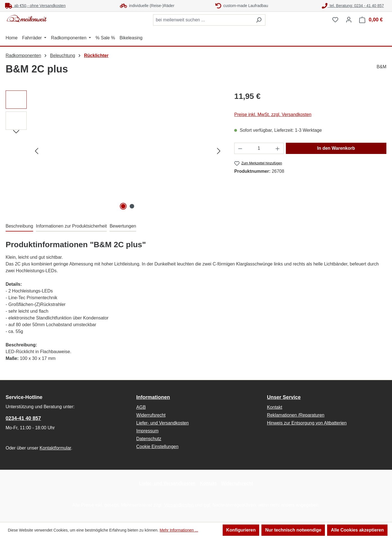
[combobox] (203, 20)
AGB (141, 407)
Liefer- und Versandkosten (162, 423)
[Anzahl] (259, 148)
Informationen (153, 397)
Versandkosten (179, 505)
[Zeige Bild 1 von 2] (123, 206)
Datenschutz (149, 439)
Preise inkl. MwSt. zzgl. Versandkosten (273, 114)
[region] (114, 151)
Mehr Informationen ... (179, 530)
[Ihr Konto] (349, 20)
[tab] (19, 226)
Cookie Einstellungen (157, 447)
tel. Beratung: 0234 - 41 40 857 (353, 6)
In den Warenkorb (336, 148)
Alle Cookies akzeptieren (357, 530)
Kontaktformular (55, 448)
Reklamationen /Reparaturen (296, 415)
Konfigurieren (241, 530)
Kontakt (275, 407)
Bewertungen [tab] (123, 226)
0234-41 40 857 (23, 418)
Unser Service (284, 397)
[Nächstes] (219, 151)
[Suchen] (259, 20)
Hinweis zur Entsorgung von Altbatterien (307, 423)
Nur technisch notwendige (293, 530)
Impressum (147, 431)
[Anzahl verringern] (240, 148)
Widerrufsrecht (151, 415)
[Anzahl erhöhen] (278, 148)
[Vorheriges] (37, 151)
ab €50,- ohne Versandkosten (35, 6)
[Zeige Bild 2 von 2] (132, 206)
